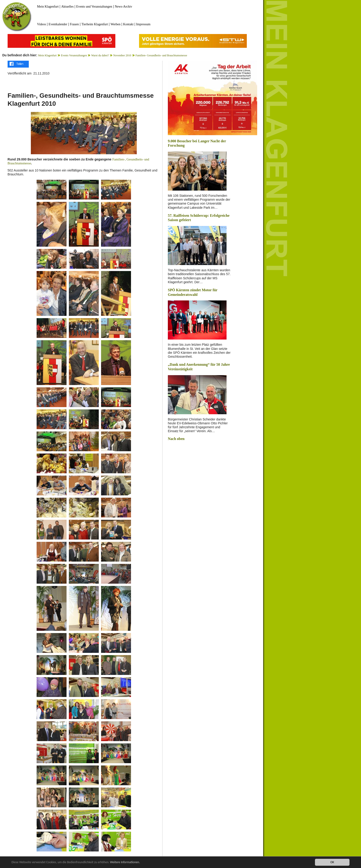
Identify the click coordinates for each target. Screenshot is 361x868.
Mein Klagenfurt (48, 7)
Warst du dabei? (100, 55)
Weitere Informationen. (125, 862)
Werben (115, 24)
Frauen (74, 24)
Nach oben (176, 439)
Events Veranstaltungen (74, 55)
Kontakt (128, 24)
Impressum (143, 24)
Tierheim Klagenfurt (95, 24)
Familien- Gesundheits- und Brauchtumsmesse (161, 55)
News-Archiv (124, 7)
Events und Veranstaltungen (94, 7)
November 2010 (122, 55)
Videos (42, 24)
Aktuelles (67, 7)
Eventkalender (58, 24)
